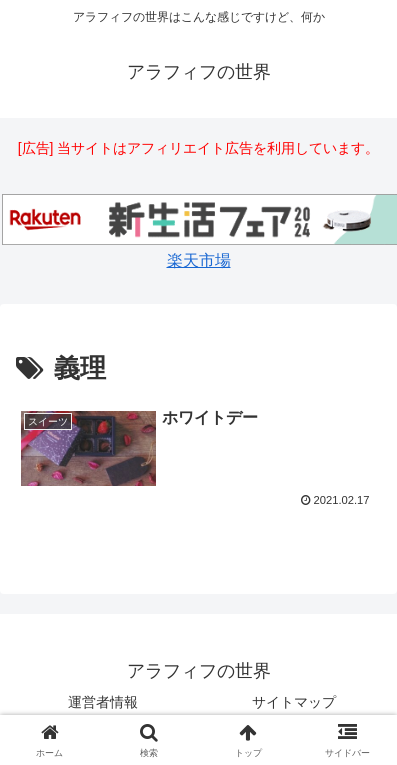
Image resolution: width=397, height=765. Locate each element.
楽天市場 (199, 260)
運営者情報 (103, 702)
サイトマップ (294, 702)
